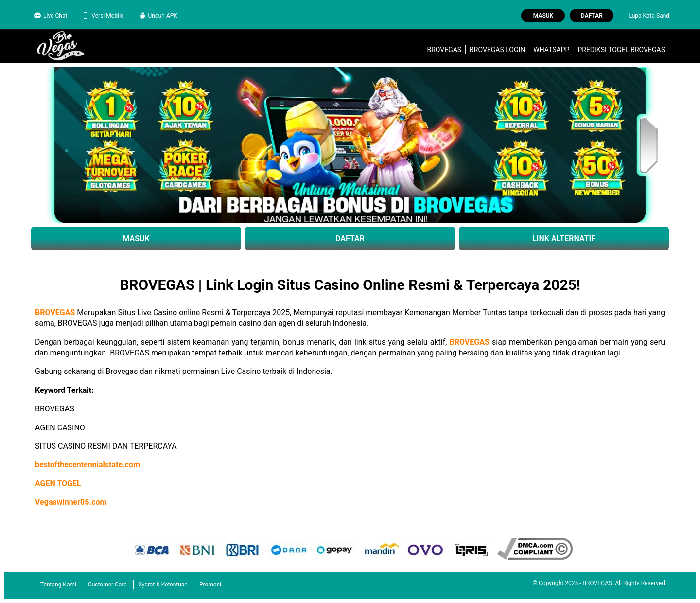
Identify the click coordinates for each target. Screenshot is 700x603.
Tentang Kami (58, 585)
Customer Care (107, 585)
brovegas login (497, 50)
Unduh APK (158, 16)
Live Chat (51, 16)
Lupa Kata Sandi (650, 16)
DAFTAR (350, 239)
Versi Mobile (103, 16)
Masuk (543, 16)
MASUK (136, 239)
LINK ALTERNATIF (564, 239)
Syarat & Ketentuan (163, 585)
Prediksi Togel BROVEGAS (621, 50)
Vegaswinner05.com (71, 502)
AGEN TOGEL (58, 484)
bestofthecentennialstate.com (87, 465)
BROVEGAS (444, 50)
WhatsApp (551, 50)
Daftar (592, 16)
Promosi (210, 585)
